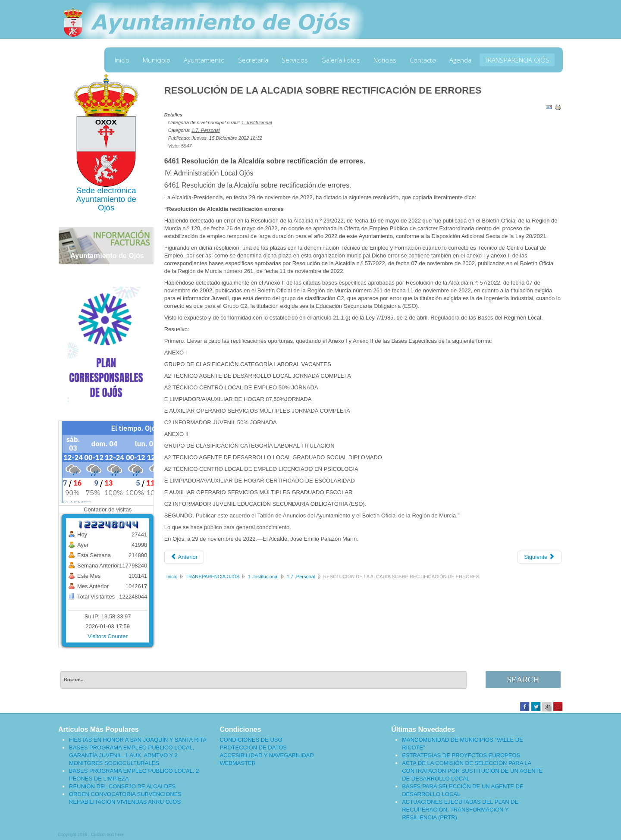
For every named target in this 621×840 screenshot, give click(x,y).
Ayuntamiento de (106, 199)
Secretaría (253, 60)
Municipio (157, 60)
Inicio (122, 60)
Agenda (460, 60)
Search (523, 679)
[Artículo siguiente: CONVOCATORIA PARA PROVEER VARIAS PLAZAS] (539, 557)
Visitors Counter (108, 636)
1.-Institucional (257, 122)
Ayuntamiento (204, 60)
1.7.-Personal (205, 130)
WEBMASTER (238, 763)
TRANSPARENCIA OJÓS (517, 60)
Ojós (106, 208)
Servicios (295, 60)
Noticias (385, 60)
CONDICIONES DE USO (251, 740)
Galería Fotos (341, 60)
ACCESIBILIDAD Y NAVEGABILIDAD (267, 755)
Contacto (423, 60)
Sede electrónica (106, 190)
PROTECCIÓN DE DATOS (253, 748)
